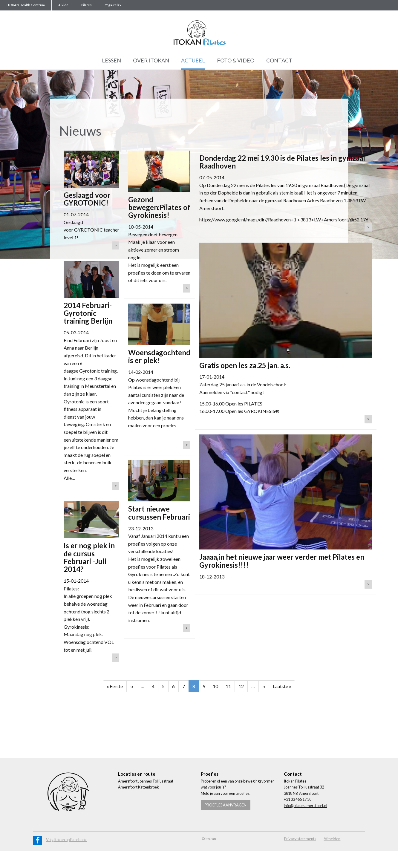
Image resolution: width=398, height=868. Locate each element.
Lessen (111, 60)
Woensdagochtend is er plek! (159, 356)
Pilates (87, 5)
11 (230, 686)
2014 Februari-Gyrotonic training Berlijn (88, 313)
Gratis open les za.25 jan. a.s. (245, 365)
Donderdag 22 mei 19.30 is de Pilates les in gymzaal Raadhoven (282, 162)
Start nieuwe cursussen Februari (159, 513)
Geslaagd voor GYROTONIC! (87, 199)
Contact (279, 60)
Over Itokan (151, 60)
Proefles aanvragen (226, 805)
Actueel (193, 60)
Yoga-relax (113, 5)
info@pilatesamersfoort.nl (306, 806)
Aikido (63, 5)
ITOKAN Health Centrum (26, 5)
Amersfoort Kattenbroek (138, 787)
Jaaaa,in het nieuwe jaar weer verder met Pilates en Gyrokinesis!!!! (282, 561)
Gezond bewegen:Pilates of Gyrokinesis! (159, 207)
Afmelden (332, 839)
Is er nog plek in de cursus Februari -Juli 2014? (89, 557)
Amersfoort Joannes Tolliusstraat (146, 781)
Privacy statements (300, 839)
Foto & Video (236, 60)
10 (217, 686)
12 (243, 686)
